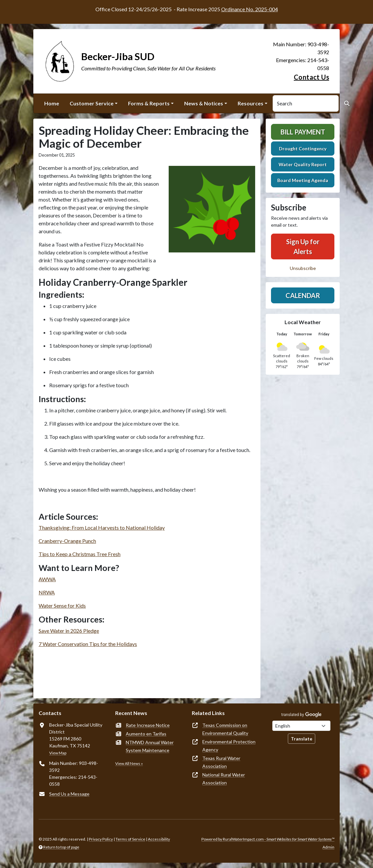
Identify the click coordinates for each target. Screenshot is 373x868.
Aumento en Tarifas (146, 734)
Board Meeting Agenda (303, 180)
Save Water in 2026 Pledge (69, 631)
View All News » (129, 763)
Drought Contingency (303, 149)
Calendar (303, 295)
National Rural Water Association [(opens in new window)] (224, 779)
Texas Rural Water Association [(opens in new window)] (221, 762)
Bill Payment (303, 132)
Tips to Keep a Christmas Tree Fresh (80, 554)
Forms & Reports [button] (149, 103)
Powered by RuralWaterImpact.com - (268, 839)
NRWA (47, 592)
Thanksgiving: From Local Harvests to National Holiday (102, 528)
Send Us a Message (69, 794)
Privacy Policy (101, 839)
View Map (58, 753)
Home (52, 103)
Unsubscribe (303, 268)
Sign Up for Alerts (303, 246)
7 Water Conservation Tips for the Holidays (88, 644)
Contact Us (311, 77)
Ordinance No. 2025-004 (250, 9)
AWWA (47, 579)
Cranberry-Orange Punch (67, 541)
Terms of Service (130, 839)
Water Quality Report (303, 164)
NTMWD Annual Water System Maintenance (150, 746)
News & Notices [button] (204, 103)
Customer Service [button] (92, 103)
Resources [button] (251, 103)
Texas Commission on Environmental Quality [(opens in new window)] (225, 729)
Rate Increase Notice (148, 725)
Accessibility (159, 839)
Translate (302, 739)
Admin (328, 847)
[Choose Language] (301, 726)
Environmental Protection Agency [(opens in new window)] (229, 746)
